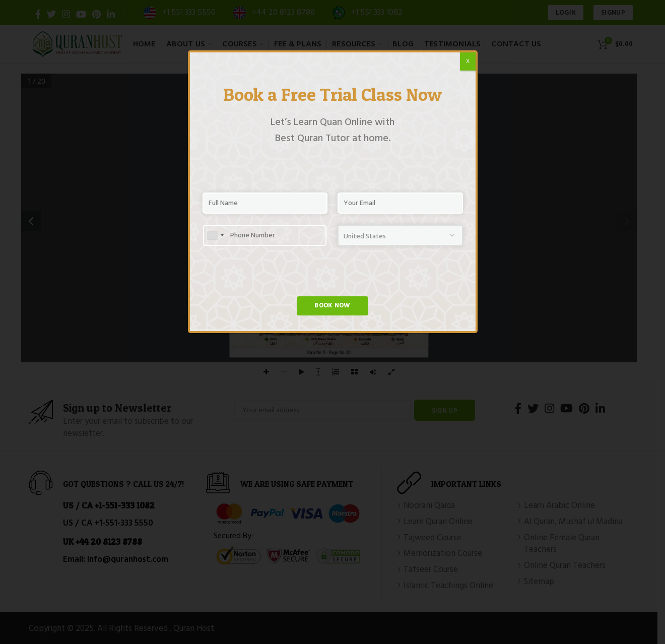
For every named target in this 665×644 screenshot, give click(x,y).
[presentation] (279, 277)
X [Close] (468, 61)
